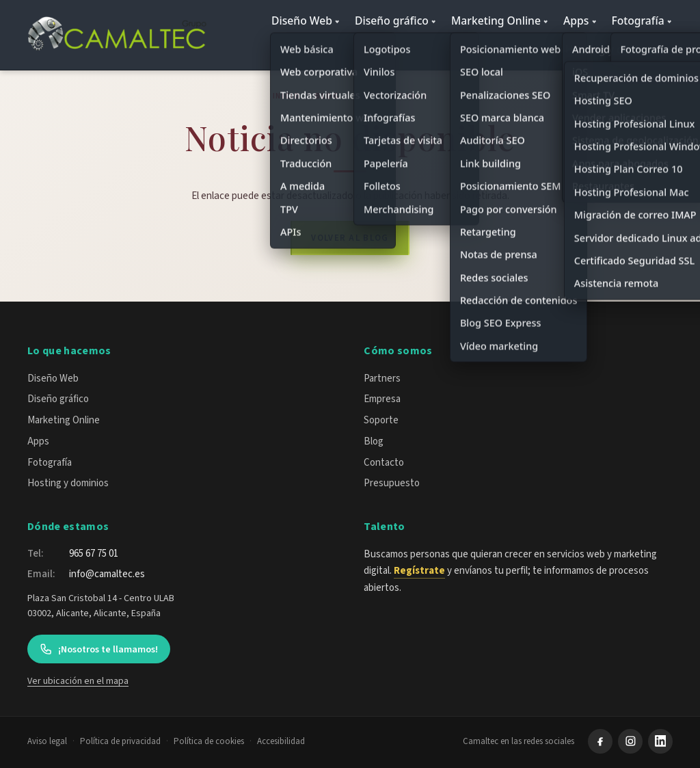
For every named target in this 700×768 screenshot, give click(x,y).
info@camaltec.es (107, 574)
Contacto (384, 463)
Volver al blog (350, 238)
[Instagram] (630, 741)
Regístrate (419, 571)
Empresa (382, 399)
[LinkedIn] (660, 741)
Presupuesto (392, 483)
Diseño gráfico (392, 21)
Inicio (287, 96)
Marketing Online (496, 21)
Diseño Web (302, 21)
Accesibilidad (281, 741)
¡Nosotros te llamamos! (98, 649)
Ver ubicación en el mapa (78, 681)
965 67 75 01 (94, 554)
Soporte (381, 420)
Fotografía (637, 21)
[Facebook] (600, 741)
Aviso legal (47, 741)
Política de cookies (209, 741)
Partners (382, 379)
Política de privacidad (120, 741)
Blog (327, 96)
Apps (576, 21)
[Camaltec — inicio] (119, 35)
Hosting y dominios (615, 49)
